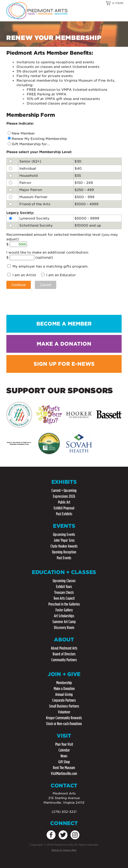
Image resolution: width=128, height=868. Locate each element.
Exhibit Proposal (64, 508)
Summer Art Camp (64, 622)
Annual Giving (64, 694)
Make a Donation (64, 689)
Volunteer (64, 712)
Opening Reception (64, 552)
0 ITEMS (118, 3)
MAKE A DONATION (64, 344)
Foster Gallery (64, 610)
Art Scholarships (64, 616)
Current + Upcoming (64, 490)
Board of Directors (64, 654)
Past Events (64, 558)
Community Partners (64, 660)
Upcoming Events (64, 534)
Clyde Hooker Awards (64, 546)
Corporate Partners (64, 700)
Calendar (64, 750)
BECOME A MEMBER (64, 324)
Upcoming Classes (64, 581)
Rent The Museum (64, 768)
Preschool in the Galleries (64, 604)
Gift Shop (64, 762)
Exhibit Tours (64, 587)
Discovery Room (64, 628)
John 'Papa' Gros (64, 540)
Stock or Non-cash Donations (64, 724)
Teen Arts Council (64, 598)
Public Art (64, 502)
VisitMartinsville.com (64, 774)
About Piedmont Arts (64, 648)
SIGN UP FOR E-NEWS (64, 364)
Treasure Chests (64, 592)
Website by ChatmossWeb (64, 850)
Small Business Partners (64, 706)
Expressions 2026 (64, 496)
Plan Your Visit (64, 744)
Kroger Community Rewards (64, 718)
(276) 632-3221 (64, 812)
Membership (64, 683)
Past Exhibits (64, 514)
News (64, 756)
